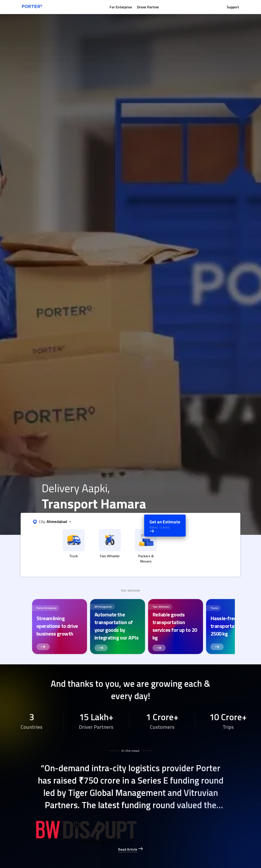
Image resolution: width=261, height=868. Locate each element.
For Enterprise (121, 7)
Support (233, 7)
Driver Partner (148, 7)
